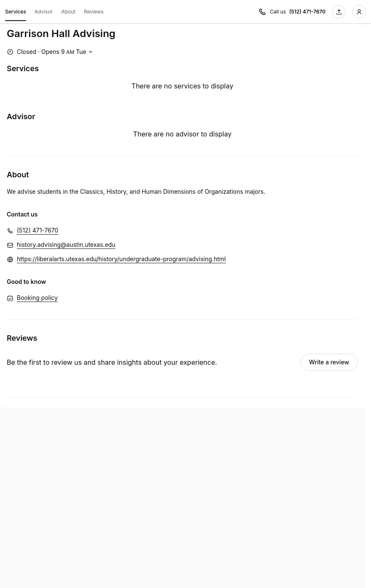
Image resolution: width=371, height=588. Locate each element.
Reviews (94, 12)
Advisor (44, 12)
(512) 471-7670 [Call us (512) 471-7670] (307, 12)
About (68, 12)
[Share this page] (339, 12)
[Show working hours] (51, 52)
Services (16, 13)
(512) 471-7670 (37, 230)
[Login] (359, 12)
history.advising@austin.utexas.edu (66, 245)
